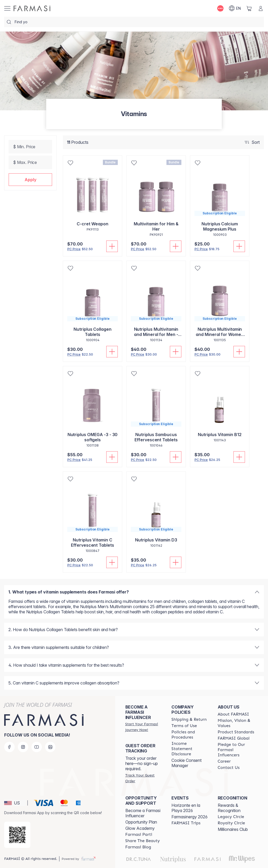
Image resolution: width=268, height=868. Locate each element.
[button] (30, 180)
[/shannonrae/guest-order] (144, 778)
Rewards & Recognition (229, 808)
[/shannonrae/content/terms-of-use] (184, 726)
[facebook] (9, 747)
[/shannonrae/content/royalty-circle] (231, 823)
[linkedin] (50, 747)
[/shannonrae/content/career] (224, 761)
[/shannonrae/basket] (249, 8)
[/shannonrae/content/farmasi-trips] (186, 823)
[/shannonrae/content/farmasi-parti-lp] (139, 835)
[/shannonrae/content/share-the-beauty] (143, 841)
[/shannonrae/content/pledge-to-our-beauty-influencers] (236, 750)
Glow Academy (140, 828)
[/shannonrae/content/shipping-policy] (189, 719)
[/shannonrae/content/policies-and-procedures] (190, 735)
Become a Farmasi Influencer (143, 813)
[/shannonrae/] (32, 8)
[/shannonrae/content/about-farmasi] (233, 714)
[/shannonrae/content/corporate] (234, 738)
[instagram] (23, 747)
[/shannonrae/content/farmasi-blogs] (138, 847)
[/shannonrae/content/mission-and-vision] (236, 723)
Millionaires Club (233, 829)
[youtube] (37, 747)
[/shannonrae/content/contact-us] (229, 768)
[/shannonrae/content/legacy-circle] (231, 817)
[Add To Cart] (112, 246)
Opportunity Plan (141, 822)
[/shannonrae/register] (144, 727)
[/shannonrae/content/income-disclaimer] (190, 749)
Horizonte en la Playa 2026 (186, 808)
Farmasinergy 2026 (189, 817)
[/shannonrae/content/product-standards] (236, 732)
